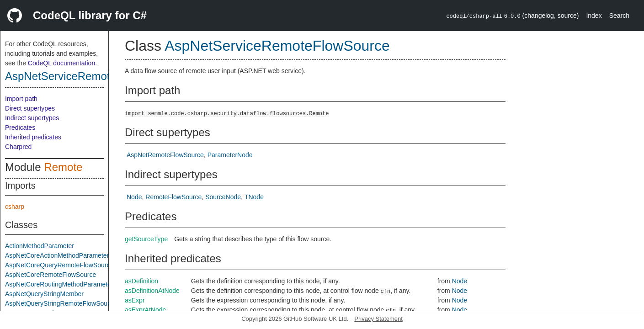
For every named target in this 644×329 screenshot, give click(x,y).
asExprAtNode (145, 310)
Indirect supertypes (32, 118)
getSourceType (146, 239)
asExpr (135, 300)
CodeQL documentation (61, 63)
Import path (21, 99)
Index (594, 16)
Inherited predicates (33, 137)
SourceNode (223, 197)
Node (134, 197)
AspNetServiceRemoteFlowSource (89, 76)
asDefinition (141, 281)
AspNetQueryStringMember (44, 294)
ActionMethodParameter (40, 246)
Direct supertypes (30, 108)
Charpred (18, 147)
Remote (63, 167)
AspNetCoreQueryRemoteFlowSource (59, 265)
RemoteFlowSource (173, 197)
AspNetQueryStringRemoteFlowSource (61, 303)
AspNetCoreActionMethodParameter (57, 255)
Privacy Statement (378, 319)
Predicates (20, 127)
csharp (15, 207)
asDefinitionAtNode (152, 291)
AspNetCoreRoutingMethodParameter (59, 284)
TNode (254, 197)
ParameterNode (230, 155)
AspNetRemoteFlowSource (165, 155)
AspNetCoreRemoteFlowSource (51, 275)
